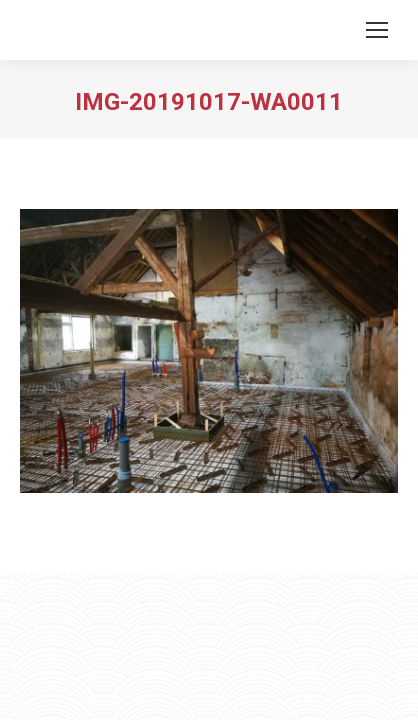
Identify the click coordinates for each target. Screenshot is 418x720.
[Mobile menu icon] (377, 30)
